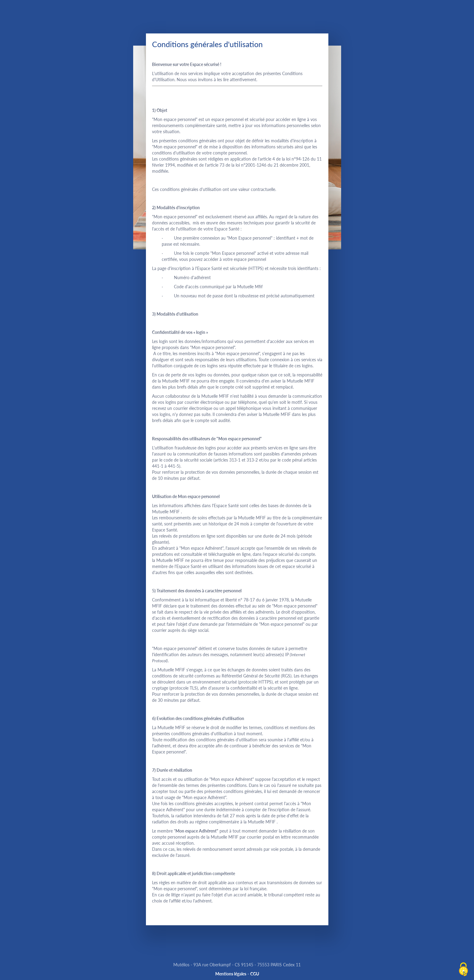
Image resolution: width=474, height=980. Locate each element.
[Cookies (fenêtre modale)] (463, 970)
